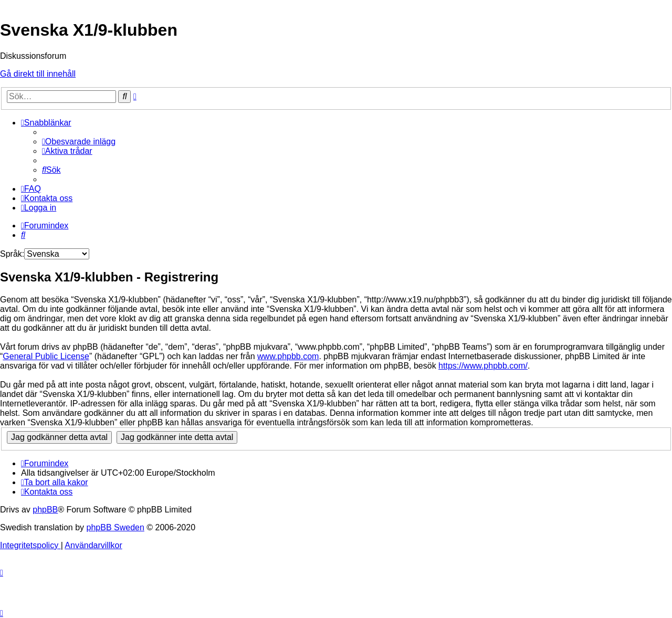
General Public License (46, 356)
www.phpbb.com (288, 356)
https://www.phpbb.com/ (483, 366)
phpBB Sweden (115, 527)
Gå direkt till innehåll (38, 74)
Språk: (12, 254)
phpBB (45, 510)
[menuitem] (79, 142)
